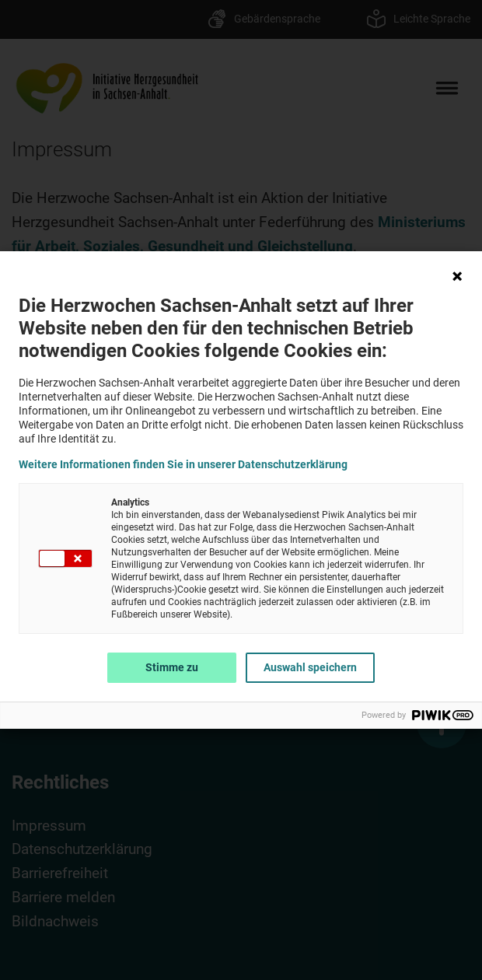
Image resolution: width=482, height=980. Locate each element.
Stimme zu (172, 667)
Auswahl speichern (310, 667)
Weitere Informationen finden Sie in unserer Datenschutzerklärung (183, 464)
